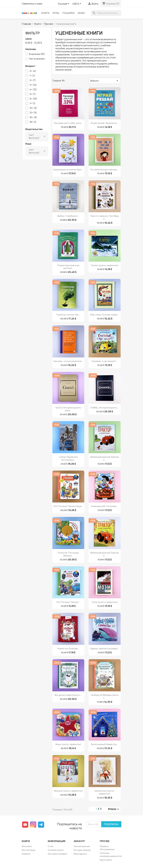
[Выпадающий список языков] (64, 4)
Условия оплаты (56, 850)
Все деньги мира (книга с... (68, 695)
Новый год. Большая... (68, 648)
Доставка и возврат (58, 854)
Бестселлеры (29, 850)
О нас (51, 846)
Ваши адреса (80, 854)
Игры (56, 13)
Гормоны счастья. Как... (68, 315)
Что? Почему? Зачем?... (68, 602)
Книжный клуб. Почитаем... (105, 506)
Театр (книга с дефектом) (105, 602)
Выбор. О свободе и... (68, 216)
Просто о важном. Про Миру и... (105, 217)
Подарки (68, 13)
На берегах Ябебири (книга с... (105, 696)
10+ (33, 108)
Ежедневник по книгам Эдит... (68, 170)
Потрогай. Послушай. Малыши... (68, 554)
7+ (32, 103)
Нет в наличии (38, 59)
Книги (45, 13)
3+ (33, 85)
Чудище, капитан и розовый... (105, 648)
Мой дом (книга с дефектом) (68, 791)
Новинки (26, 854)
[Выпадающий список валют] (77, 4)
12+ (33, 113)
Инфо (81, 13)
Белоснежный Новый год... (105, 744)
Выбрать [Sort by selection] (105, 81)
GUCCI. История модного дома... (68, 409)
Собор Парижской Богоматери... (68, 458)
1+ (32, 76)
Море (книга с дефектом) (68, 744)
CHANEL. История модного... (105, 408)
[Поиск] (106, 13)
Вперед (114, 809)
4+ (33, 90)
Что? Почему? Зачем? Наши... (68, 506)
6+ (33, 99)
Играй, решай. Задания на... (105, 123)
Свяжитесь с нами (32, 4)
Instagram (33, 825)
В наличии (37, 54)
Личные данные (82, 846)
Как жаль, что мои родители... (68, 361)
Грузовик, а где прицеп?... (105, 361)
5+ (33, 94)
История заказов (82, 850)
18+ (33, 122)
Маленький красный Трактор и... (105, 458)
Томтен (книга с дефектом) (105, 265)
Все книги (27, 846)
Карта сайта (106, 860)
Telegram (41, 825)
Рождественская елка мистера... (68, 267)
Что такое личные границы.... (105, 170)
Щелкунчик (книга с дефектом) (105, 792)
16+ (33, 117)
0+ (33, 71)
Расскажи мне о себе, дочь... (68, 123)
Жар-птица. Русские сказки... (105, 315)
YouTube (25, 825)
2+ (33, 80)
